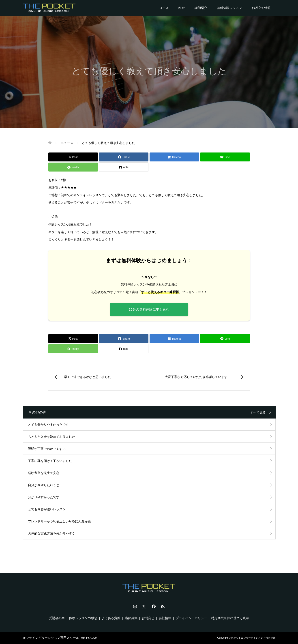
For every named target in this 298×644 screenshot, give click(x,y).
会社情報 (165, 618)
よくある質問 (111, 618)
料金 (182, 8)
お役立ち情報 (261, 8)
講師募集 (131, 618)
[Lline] (225, 157)
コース (164, 8)
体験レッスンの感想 (83, 618)
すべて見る (258, 412)
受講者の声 (57, 618)
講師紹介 (201, 8)
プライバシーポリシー (191, 618)
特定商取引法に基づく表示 (230, 618)
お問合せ (148, 618)
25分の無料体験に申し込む (149, 309)
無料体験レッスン (229, 8)
